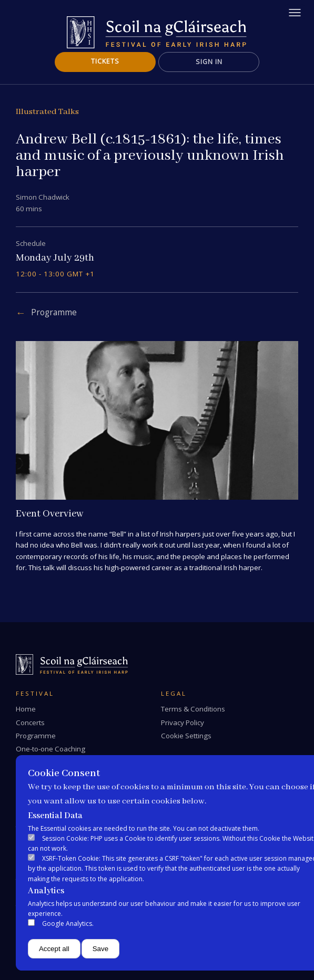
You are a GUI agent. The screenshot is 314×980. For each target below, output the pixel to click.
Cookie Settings (186, 736)
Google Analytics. (68, 924)
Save (100, 949)
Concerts (30, 723)
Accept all (54, 949)
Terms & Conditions (193, 709)
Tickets (105, 61)
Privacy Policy (183, 723)
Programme (54, 312)
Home (26, 709)
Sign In (209, 62)
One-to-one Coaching (50, 749)
